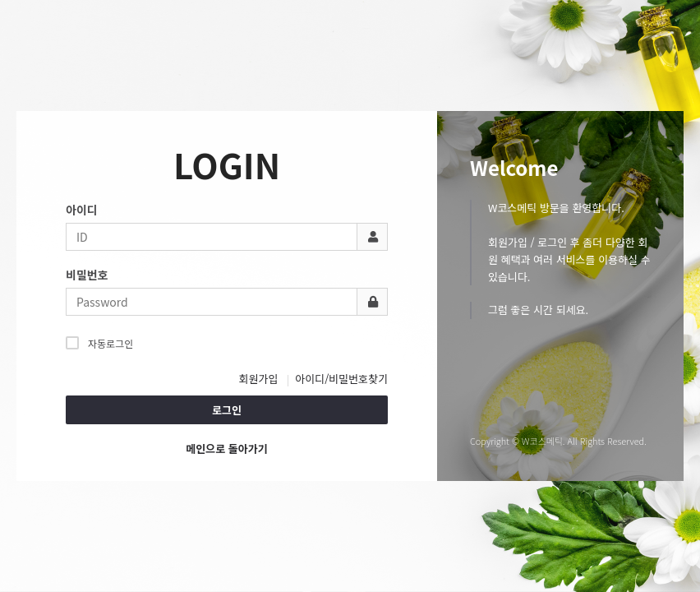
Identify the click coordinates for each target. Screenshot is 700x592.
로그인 (227, 410)
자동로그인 (99, 343)
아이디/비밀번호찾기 (341, 379)
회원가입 (259, 379)
